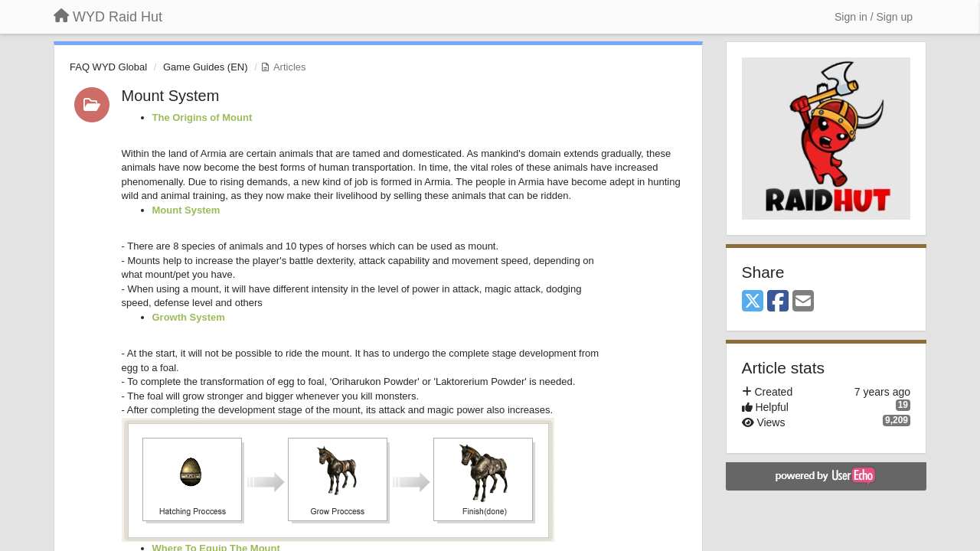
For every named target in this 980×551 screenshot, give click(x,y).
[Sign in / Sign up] (874, 17)
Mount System (171, 96)
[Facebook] (778, 302)
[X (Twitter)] (753, 302)
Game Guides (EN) (206, 67)
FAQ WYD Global (108, 67)
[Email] (803, 302)
